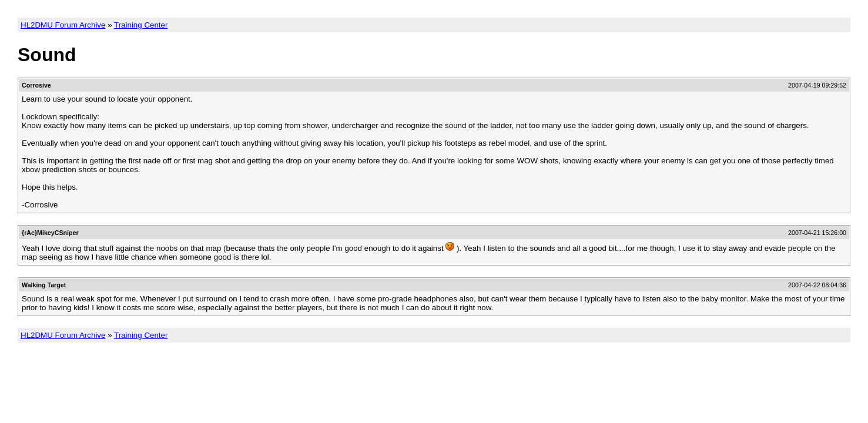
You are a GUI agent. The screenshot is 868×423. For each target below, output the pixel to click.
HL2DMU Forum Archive (63, 25)
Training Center (141, 25)
